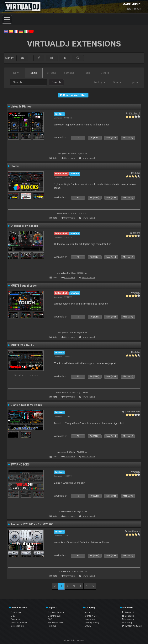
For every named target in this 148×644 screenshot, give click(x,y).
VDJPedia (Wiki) (56, 623)
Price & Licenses (19, 623)
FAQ (50, 619)
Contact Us (91, 616)
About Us (90, 612)
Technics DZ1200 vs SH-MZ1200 (32, 524)
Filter (117, 82)
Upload (135, 82)
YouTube (128, 616)
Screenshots (17, 626)
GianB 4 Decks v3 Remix (26, 405)
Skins (34, 73)
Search (56, 82)
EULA (88, 626)
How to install (88, 158)
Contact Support (56, 612)
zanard (136, 233)
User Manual (55, 616)
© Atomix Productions (74, 640)
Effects (51, 73)
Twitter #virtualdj (132, 626)
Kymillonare (134, 531)
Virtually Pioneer (22, 107)
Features (15, 619)
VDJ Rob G (135, 113)
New (16, 73)
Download (16, 612)
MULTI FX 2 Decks (22, 345)
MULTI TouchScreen (24, 286)
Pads (87, 73)
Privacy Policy (92, 623)
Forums (52, 626)
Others (105, 73)
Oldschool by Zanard (24, 226)
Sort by (99, 82)
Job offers (90, 619)
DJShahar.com (132, 412)
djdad (137, 173)
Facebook (128, 612)
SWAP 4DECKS (20, 465)
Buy (13, 616)
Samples (69, 73)
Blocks (15, 166)
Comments (70, 158)
